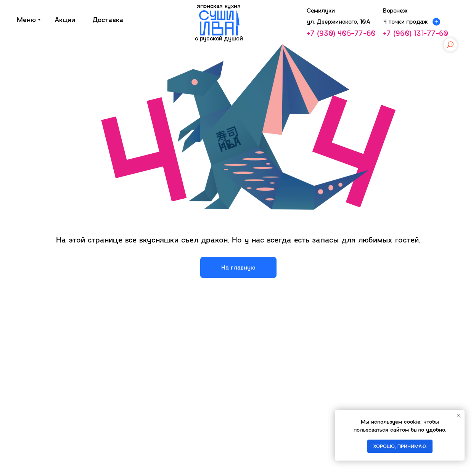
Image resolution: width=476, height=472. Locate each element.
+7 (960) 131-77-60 (416, 33)
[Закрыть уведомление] (459, 416)
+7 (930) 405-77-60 (341, 33)
